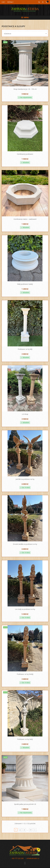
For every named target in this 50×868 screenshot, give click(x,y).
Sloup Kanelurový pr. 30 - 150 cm (25, 89)
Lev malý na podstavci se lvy (25, 609)
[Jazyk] (10, 2)
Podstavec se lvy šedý (25, 739)
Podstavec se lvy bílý (25, 349)
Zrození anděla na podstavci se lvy (25, 544)
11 (31, 830)
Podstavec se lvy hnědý (25, 674)
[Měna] (3, 2)
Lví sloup (25, 414)
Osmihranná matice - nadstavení (25, 219)
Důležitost (26, 34)
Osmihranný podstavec (25, 154)
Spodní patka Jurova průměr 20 (25, 804)
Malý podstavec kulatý (25, 284)
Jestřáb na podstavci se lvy (25, 479)
